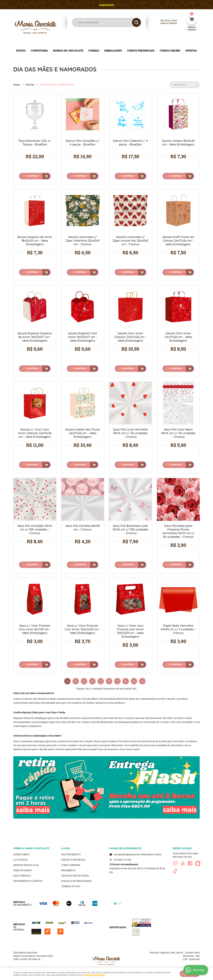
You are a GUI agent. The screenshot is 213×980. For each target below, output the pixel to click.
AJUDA (65, 848)
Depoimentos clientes (28, 881)
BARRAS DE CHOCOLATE (68, 51)
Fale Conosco (22, 876)
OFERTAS (191, 51)
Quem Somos (21, 854)
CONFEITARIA (39, 51)
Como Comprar (71, 865)
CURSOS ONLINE (170, 51)
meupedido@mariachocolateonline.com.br (138, 854)
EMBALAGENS (113, 51)
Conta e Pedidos (166, 23)
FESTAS (21, 51)
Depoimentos (107, 5)
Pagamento (68, 870)
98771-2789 (123, 860)
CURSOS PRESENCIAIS (141, 51)
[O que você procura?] (136, 22)
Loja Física (20, 860)
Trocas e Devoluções (75, 876)
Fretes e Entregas (73, 860)
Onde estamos (23, 870)
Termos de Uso (71, 886)
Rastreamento (71, 854)
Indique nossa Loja (26, 865)
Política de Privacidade (76, 881)
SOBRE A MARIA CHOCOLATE (31, 848)
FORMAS (94, 51)
